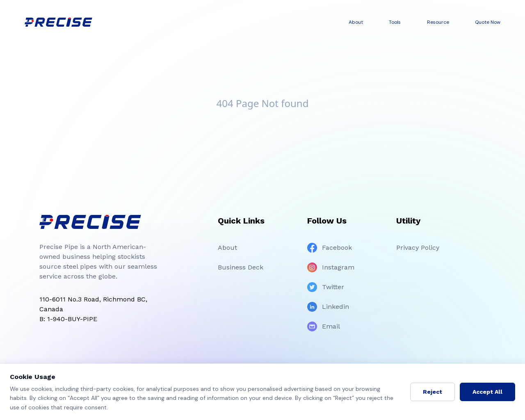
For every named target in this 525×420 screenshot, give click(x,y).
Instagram (331, 267)
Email (324, 326)
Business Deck (241, 267)
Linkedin (328, 307)
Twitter (326, 287)
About (227, 248)
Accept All (487, 392)
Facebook (330, 248)
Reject (433, 392)
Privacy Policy (418, 248)
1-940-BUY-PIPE (72, 319)
